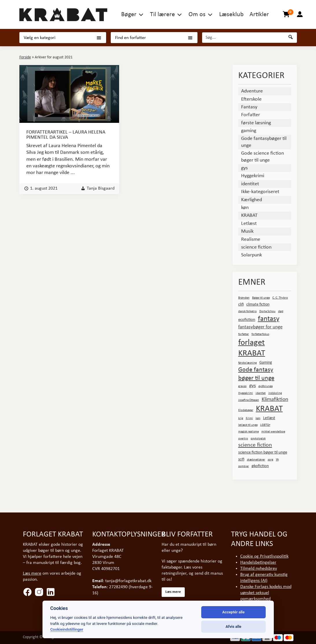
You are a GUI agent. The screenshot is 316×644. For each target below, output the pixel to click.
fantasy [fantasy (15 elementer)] (269, 319)
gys (244, 168)
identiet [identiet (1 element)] (261, 393)
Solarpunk (252, 255)
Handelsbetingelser (258, 562)
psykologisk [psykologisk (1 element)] (258, 439)
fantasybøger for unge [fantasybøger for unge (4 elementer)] (260, 327)
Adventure (252, 91)
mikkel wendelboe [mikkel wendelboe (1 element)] (273, 432)
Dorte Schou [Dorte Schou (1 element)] (267, 311)
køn (245, 208)
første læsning (256, 123)
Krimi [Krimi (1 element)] (249, 418)
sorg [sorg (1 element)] (270, 460)
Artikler (259, 15)
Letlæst (249, 224)
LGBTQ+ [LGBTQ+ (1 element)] (265, 425)
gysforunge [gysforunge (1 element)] (266, 386)
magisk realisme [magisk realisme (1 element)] (248, 432)
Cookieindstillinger (67, 629)
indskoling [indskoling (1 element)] (275, 393)
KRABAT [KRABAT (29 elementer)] (269, 409)
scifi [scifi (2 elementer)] (241, 459)
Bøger (129, 15)
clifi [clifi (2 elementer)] (241, 305)
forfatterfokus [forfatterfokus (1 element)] (260, 334)
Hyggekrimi (253, 176)
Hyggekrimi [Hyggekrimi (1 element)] (246, 393)
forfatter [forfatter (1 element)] (244, 334)
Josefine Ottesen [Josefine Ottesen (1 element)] (249, 400)
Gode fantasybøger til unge (264, 142)
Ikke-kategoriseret (260, 192)
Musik (247, 231)
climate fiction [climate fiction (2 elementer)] (258, 305)
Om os (197, 15)
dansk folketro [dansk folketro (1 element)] (247, 311)
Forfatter (251, 115)
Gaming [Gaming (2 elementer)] (266, 363)
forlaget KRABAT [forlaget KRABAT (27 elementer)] (252, 348)
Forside (25, 57)
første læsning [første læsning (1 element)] (247, 363)
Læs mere (32, 573)
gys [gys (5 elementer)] (253, 386)
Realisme (251, 239)
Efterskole (251, 99)
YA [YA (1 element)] (277, 460)
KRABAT (249, 215)
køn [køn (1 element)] (258, 418)
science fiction (256, 247)
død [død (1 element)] (281, 311)
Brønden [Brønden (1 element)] (244, 298)
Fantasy (249, 107)
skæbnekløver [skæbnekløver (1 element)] (256, 460)
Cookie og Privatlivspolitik (264, 556)
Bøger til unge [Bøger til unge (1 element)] (261, 298)
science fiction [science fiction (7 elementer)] (255, 445)
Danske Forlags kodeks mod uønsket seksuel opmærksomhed (266, 593)
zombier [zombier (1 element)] (244, 466)
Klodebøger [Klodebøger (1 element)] (246, 410)
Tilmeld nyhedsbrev (259, 569)
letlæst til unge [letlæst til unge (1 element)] (248, 425)
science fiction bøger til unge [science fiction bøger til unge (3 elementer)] (263, 452)
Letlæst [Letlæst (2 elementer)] (269, 418)
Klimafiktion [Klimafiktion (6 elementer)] (275, 399)
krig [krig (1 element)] (241, 418)
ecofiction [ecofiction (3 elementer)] (247, 320)
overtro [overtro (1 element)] (243, 439)
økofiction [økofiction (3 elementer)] (260, 466)
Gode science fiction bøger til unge (263, 157)
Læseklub (231, 15)
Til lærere (162, 15)
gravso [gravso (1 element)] (242, 386)
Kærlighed (252, 200)
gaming (249, 131)
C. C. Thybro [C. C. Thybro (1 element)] (280, 298)
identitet (250, 184)
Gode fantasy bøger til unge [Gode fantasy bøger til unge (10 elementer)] (256, 374)
